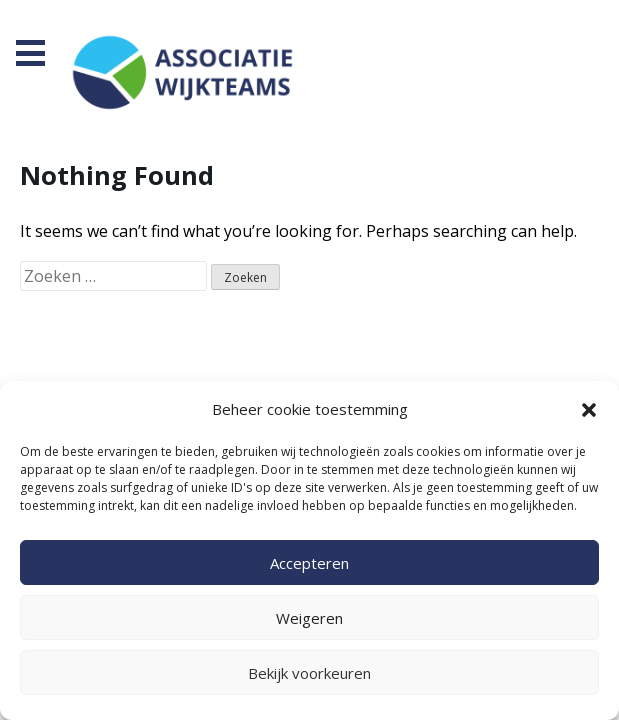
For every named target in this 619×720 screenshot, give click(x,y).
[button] (589, 410)
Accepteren (309, 563)
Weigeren (309, 618)
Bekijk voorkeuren (309, 673)
